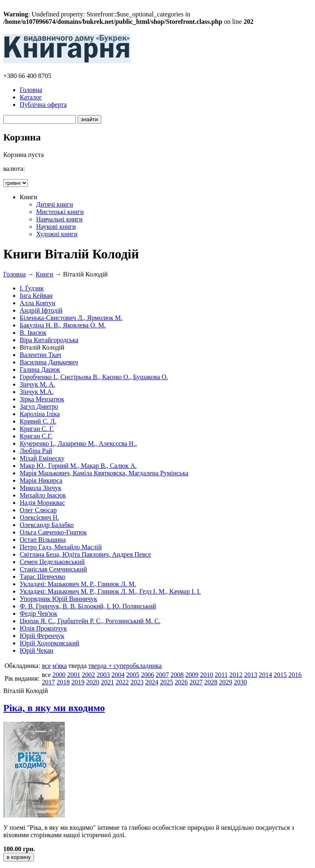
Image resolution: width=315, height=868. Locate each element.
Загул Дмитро (39, 406)
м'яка (60, 666)
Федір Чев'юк (39, 614)
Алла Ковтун (38, 303)
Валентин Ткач (40, 355)
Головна (31, 90)
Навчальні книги (59, 219)
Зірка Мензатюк (42, 399)
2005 (133, 675)
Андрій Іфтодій (41, 310)
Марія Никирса (41, 480)
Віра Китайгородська (49, 340)
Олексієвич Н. (39, 517)
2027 (196, 682)
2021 (107, 682)
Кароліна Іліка (40, 414)
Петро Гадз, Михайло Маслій (61, 547)
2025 (167, 682)
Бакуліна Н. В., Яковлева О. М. (63, 325)
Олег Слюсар (38, 510)
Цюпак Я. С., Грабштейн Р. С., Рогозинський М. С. (90, 621)
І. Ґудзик (32, 288)
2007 (162, 675)
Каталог (31, 97)
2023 (137, 682)
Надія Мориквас (42, 503)
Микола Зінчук (40, 488)
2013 (251, 675)
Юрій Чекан (37, 650)
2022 (122, 682)
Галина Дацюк (40, 370)
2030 (240, 682)
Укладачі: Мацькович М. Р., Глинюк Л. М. (78, 584)
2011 (221, 675)
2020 (93, 682)
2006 (148, 675)
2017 (48, 682)
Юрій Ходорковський (49, 643)
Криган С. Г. (37, 429)
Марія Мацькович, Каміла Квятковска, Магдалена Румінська (104, 473)
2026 (181, 682)
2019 (78, 682)
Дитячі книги (55, 204)
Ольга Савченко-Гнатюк (53, 532)
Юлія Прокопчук (43, 628)
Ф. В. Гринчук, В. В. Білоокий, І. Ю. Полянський (88, 606)
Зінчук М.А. (37, 392)
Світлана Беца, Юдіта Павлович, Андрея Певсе (85, 554)
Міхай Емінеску (42, 458)
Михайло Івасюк (43, 495)
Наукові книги (56, 227)
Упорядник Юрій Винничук (58, 599)
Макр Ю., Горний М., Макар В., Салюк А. (78, 466)
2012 (236, 675)
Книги (45, 274)
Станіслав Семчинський (53, 569)
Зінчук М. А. (38, 384)
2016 (295, 675)
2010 (207, 675)
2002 (89, 675)
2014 (265, 675)
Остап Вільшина (43, 540)
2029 (226, 682)
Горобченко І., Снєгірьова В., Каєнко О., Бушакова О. (94, 377)
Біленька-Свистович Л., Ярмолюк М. (71, 318)
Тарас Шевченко (43, 577)
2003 (103, 675)
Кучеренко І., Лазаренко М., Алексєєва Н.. (78, 443)
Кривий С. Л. (38, 421)
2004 (118, 675)
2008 (177, 675)
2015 (280, 675)
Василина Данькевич (49, 362)
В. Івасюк (33, 333)
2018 (63, 682)
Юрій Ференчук (42, 636)
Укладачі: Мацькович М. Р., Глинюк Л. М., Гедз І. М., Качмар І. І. (110, 591)
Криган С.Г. (36, 436)
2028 (211, 682)
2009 (192, 675)
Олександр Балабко (47, 525)
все (46, 666)
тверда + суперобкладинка (125, 666)
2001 (74, 675)
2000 (59, 675)
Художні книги (57, 234)
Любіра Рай (36, 451)
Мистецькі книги (60, 212)
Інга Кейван (36, 296)
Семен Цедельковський (52, 562)
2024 (152, 682)
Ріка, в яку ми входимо (54, 708)
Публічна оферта (43, 105)
